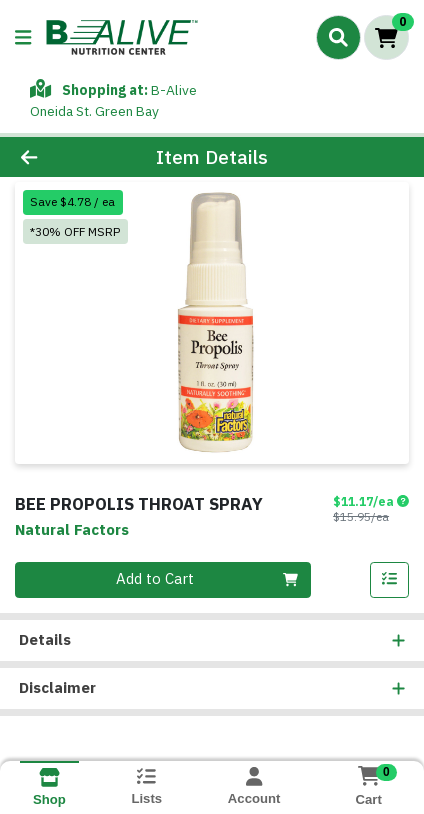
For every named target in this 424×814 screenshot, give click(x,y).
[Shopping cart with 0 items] (386, 37)
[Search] (338, 37)
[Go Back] (64, 157)
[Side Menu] (23, 37)
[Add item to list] (390, 580)
